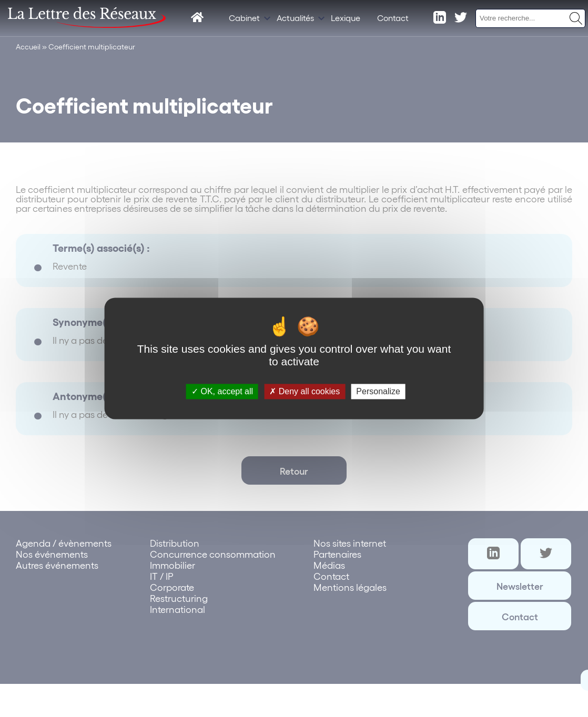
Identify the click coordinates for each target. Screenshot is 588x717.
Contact (393, 18)
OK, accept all (222, 391)
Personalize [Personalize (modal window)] (378, 391)
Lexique (346, 18)
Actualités (295, 18)
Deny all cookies (305, 391)
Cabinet (244, 18)
